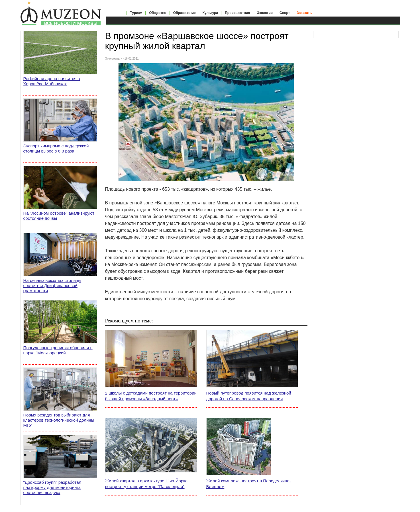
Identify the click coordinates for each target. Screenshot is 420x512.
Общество (158, 13)
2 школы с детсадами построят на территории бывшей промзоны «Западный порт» (151, 396)
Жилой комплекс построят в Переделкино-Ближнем (249, 484)
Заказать (304, 13)
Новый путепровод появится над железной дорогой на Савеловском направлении (249, 396)
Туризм (136, 13)
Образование (184, 13)
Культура (210, 13)
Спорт (285, 13)
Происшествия (237, 13)
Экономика (112, 59)
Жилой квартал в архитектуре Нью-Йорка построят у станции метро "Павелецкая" (146, 484)
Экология (265, 13)
